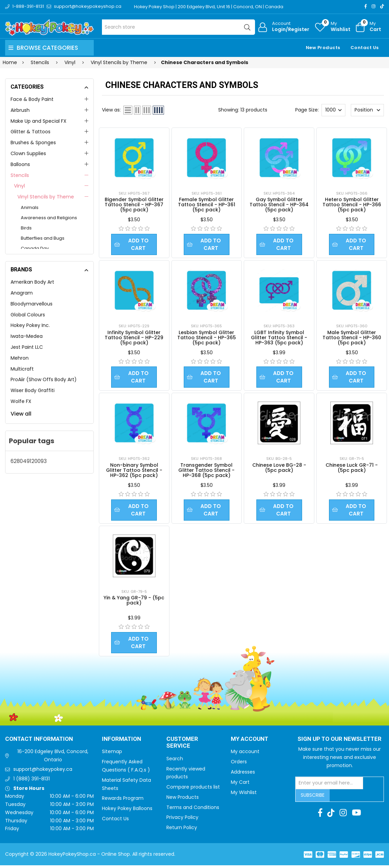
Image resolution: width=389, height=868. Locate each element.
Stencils (20, 175)
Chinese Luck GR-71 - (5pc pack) (352, 469)
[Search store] (178, 27)
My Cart (240, 785)
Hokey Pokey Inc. (30, 325)
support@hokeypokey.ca (43, 772)
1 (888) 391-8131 (32, 781)
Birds (26, 228)
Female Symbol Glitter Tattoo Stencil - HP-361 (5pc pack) (207, 205)
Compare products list (193, 790)
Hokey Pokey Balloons (127, 811)
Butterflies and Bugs (43, 238)
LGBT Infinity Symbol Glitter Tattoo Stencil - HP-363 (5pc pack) (279, 338)
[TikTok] (382, 6)
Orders (239, 764)
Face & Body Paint (32, 99)
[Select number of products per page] (333, 110)
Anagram (22, 293)
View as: (111, 110)
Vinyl (19, 186)
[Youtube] (356, 815)
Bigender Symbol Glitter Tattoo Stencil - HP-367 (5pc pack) (134, 205)
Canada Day (35, 248)
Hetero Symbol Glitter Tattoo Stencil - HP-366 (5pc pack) (352, 205)
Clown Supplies (28, 153)
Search (175, 761)
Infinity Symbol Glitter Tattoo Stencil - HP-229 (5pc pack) (134, 338)
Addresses (243, 775)
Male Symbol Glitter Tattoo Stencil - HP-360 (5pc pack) (352, 338)
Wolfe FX (21, 401)
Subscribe (313, 798)
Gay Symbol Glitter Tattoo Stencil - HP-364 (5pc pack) (279, 205)
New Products (323, 48)
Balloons (20, 164)
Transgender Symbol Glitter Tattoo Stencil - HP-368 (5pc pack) (206, 472)
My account (245, 754)
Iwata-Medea (27, 336)
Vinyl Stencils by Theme (46, 197)
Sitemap (112, 754)
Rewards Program (123, 801)
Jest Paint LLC (27, 347)
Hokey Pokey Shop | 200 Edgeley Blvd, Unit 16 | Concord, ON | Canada (209, 7)
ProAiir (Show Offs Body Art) (44, 379)
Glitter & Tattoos (31, 132)
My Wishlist (244, 795)
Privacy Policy (182, 820)
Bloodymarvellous (32, 304)
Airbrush (20, 110)
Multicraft (22, 369)
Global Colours (28, 315)
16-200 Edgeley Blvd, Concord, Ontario (53, 758)
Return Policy (182, 830)
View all (21, 414)
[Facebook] (366, 6)
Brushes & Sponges (33, 143)
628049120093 (29, 461)
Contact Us (365, 48)
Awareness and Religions (49, 218)
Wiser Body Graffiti (33, 390)
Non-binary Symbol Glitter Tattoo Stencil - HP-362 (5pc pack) (134, 472)
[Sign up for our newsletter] (329, 786)
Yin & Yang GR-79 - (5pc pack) (134, 602)
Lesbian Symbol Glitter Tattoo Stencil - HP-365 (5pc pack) (207, 338)
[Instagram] (373, 6)
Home (10, 62)
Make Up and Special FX (39, 121)
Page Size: (307, 110)
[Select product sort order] (367, 110)
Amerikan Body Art (32, 282)
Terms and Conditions (193, 810)
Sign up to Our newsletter (340, 742)
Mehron (20, 358)
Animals (30, 207)
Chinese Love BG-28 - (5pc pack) (279, 469)
